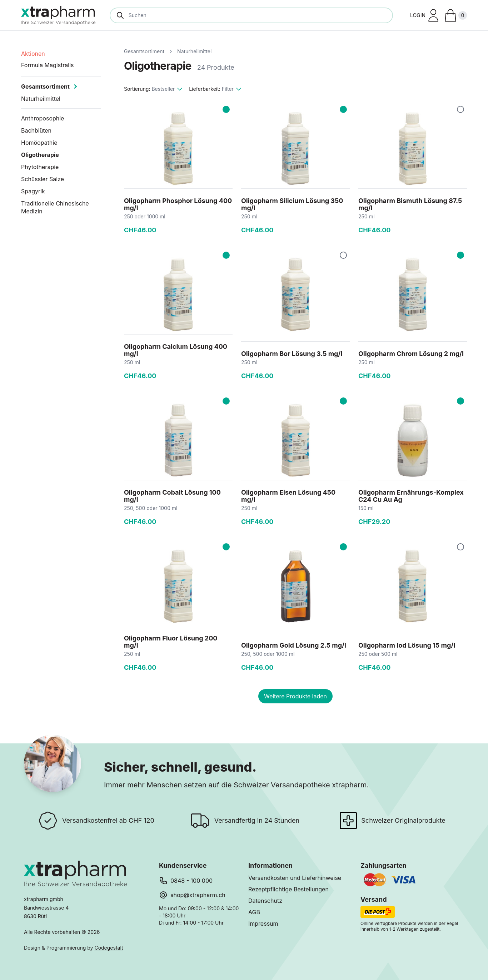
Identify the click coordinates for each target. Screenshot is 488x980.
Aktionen (33, 54)
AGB (254, 912)
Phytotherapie (40, 167)
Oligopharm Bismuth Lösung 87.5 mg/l (410, 204)
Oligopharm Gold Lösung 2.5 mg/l (294, 645)
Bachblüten (36, 130)
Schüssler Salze (43, 179)
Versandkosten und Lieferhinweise (295, 878)
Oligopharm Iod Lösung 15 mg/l (407, 645)
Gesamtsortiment (144, 51)
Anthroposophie (43, 118)
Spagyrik (33, 191)
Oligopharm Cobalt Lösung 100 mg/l (172, 496)
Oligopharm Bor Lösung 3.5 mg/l (292, 354)
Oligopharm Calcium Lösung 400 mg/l (176, 350)
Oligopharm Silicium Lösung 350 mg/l (292, 204)
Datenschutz (265, 901)
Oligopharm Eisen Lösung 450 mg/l (288, 496)
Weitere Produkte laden (295, 696)
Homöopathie (39, 143)
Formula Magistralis (48, 65)
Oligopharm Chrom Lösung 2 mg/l (411, 354)
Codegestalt (109, 948)
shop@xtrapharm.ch (198, 895)
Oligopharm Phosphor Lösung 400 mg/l (178, 204)
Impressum (263, 924)
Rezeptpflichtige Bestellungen (288, 889)
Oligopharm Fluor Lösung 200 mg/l (171, 642)
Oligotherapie (40, 155)
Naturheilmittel (194, 51)
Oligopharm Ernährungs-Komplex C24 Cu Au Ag (411, 496)
